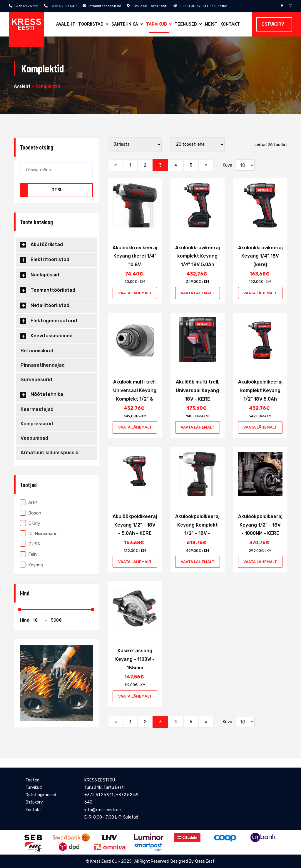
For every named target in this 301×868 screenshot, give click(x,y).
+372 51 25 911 (24, 6)
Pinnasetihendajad (43, 365)
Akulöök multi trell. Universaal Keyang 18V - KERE (198, 390)
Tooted (32, 780)
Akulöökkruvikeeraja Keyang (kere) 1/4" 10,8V (136, 256)
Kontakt (230, 24)
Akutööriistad (47, 244)
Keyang (32, 565)
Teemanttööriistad (53, 290)
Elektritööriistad (50, 259)
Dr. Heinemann (39, 534)
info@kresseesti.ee (102, 6)
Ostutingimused (41, 795)
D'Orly (30, 523)
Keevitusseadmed (52, 336)
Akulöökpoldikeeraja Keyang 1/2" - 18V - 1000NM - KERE (262, 525)
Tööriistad (93, 24)
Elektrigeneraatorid (54, 321)
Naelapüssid (45, 275)
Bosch (31, 513)
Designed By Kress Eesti (193, 861)
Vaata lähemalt (135, 293)
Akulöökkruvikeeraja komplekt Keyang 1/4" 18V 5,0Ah (199, 256)
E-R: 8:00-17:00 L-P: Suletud (200, 6)
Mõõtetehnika (47, 394)
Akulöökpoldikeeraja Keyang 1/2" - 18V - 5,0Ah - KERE (136, 525)
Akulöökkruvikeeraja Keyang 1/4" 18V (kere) (262, 256)
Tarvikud (159, 24)
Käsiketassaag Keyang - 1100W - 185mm (135, 659)
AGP (29, 503)
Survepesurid (36, 380)
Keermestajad (37, 409)
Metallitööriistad (50, 305)
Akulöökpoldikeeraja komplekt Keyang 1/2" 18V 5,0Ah (262, 390)
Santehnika (127, 24)
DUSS (30, 544)
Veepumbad (34, 438)
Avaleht (66, 24)
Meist (211, 24)
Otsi (56, 190)
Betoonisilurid (37, 351)
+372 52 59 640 (60, 6)
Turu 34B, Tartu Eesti (147, 6)
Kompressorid (37, 424)
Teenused (188, 24)
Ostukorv (273, 24)
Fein (28, 554)
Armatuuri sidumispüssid (50, 453)
